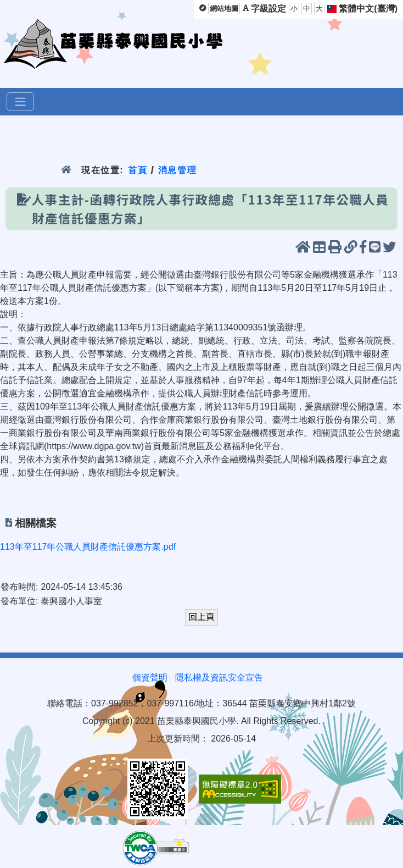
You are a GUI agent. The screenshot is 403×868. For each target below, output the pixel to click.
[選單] (20, 102)
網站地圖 (224, 9)
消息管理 (178, 170)
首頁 (138, 170)
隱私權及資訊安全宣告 (219, 678)
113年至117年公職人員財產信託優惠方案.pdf (88, 547)
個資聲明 (150, 678)
